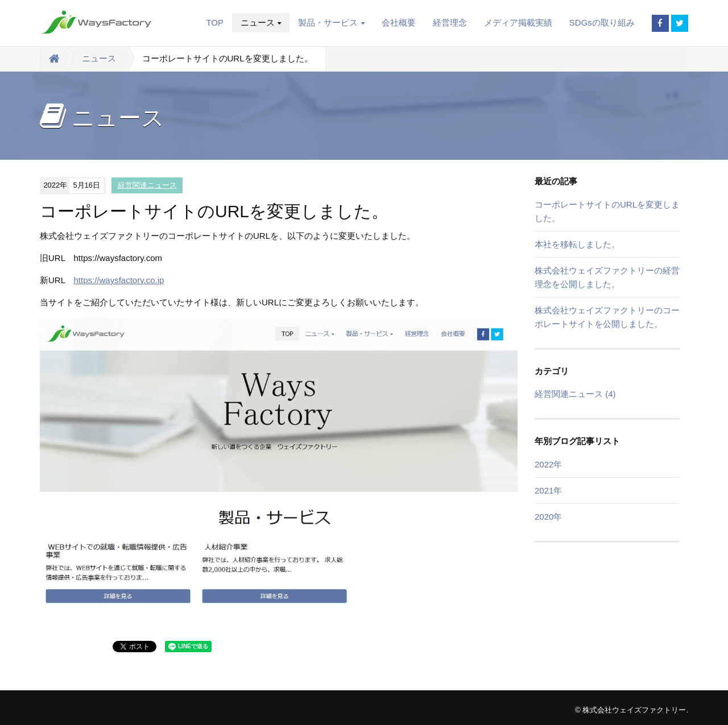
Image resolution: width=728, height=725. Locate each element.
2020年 (548, 517)
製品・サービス (331, 22)
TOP (215, 22)
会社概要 (399, 22)
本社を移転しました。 (577, 244)
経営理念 (450, 22)
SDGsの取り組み (602, 22)
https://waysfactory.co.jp (119, 280)
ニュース (261, 22)
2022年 (548, 464)
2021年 (548, 490)
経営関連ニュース (147, 185)
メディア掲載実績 (518, 22)
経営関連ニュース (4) (575, 394)
